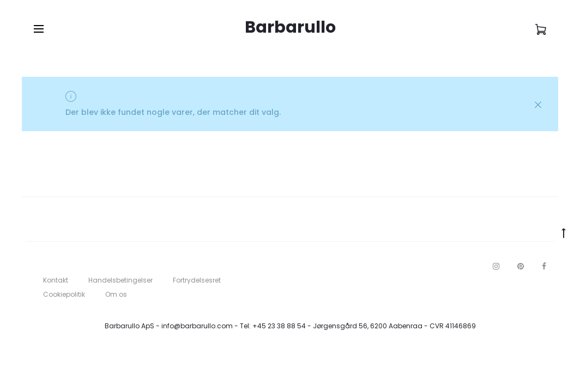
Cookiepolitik (64, 294)
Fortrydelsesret (197, 280)
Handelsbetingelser (120, 280)
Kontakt (56, 280)
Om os (116, 294)
